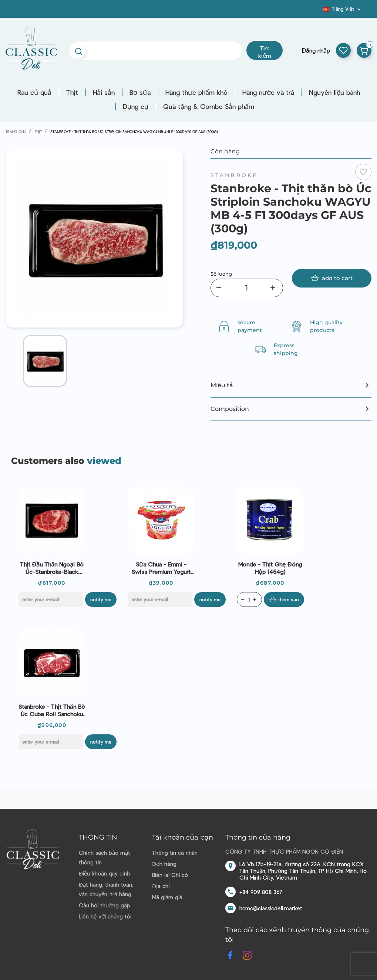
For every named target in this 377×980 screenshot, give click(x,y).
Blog (319, 11)
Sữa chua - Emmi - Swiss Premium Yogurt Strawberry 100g (161, 568)
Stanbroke (234, 175)
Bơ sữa (140, 92)
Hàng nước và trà (268, 92)
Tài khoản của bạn (183, 837)
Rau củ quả (34, 92)
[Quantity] (249, 599)
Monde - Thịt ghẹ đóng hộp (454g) (270, 568)
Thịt (72, 92)
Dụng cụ (136, 106)
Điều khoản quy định (104, 873)
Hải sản (104, 92)
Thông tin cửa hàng (258, 837)
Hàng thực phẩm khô (196, 92)
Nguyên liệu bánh (334, 92)
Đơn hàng (164, 864)
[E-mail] (51, 599)
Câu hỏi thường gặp (104, 905)
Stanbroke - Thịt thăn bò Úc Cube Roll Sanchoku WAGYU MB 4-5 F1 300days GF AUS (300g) (52, 710)
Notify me (101, 599)
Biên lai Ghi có (170, 875)
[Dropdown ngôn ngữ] (343, 9)
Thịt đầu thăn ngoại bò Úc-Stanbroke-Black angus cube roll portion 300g (52, 568)
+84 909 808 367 (261, 892)
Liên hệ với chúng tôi (105, 916)
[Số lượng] (247, 288)
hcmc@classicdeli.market (271, 908)
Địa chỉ (161, 886)
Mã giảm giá (167, 897)
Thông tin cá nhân (175, 853)
